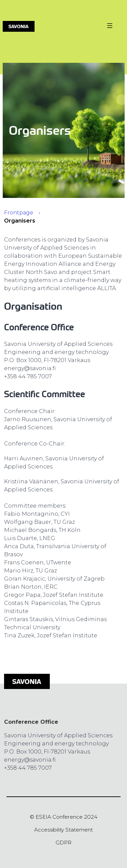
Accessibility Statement (63, 830)
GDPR (63, 843)
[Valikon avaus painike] (109, 26)
